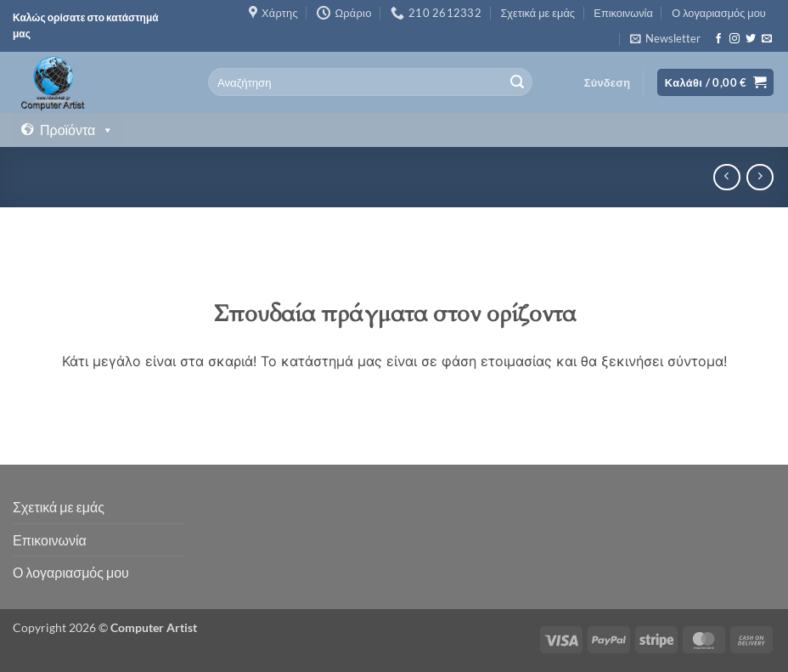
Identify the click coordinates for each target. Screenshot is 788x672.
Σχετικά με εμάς (538, 13)
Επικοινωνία (623, 13)
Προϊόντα (77, 130)
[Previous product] (760, 177)
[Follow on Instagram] (735, 39)
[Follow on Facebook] (718, 39)
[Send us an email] (767, 39)
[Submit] (517, 82)
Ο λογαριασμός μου (719, 13)
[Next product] (726, 177)
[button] (665, 38)
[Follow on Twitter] (751, 39)
